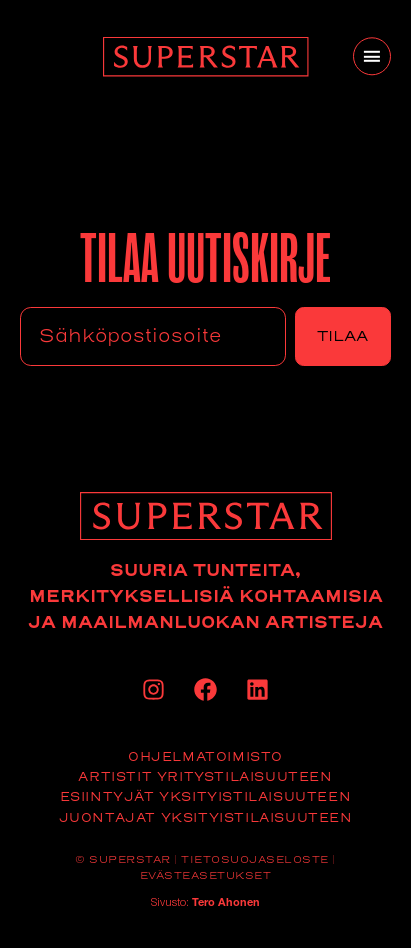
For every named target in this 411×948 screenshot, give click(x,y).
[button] (372, 56)
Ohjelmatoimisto (205, 756)
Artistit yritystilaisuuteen (205, 776)
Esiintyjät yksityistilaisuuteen (206, 796)
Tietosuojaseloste (255, 859)
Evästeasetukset (206, 875)
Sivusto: (205, 903)
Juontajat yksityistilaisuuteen (206, 817)
